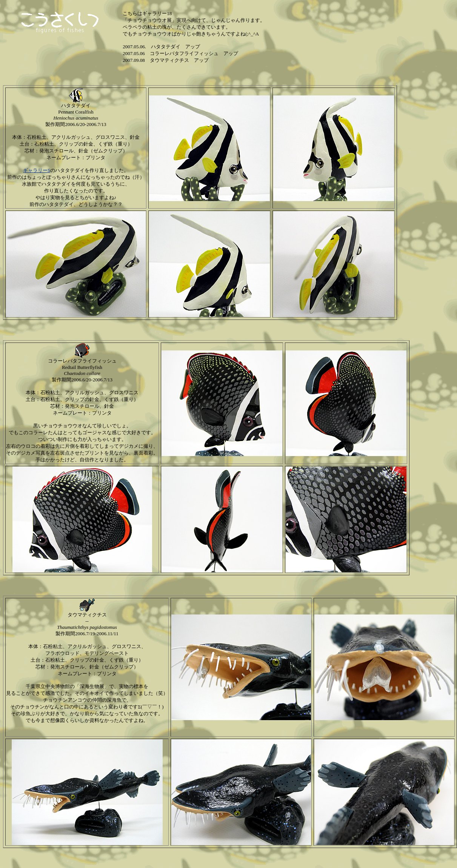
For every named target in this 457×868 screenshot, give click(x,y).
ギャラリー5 (37, 170)
